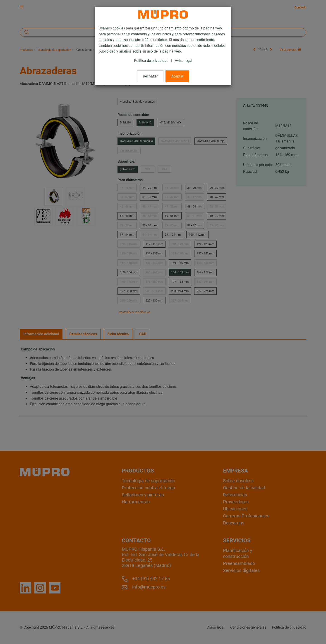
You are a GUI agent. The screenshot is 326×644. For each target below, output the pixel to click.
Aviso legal (183, 61)
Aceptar (177, 76)
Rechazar (150, 76)
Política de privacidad (151, 61)
